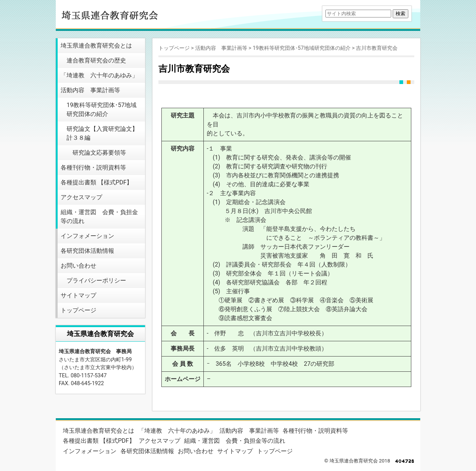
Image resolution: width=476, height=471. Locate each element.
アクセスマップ (81, 197)
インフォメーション (87, 236)
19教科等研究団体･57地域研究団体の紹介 (102, 109)
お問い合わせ (78, 266)
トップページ (78, 310)
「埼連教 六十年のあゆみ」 (99, 75)
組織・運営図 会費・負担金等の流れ (99, 217)
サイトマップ (78, 295)
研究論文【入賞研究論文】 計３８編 (102, 133)
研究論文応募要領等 (99, 153)
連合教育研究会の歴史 (96, 60)
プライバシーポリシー (96, 280)
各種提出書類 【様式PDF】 (97, 182)
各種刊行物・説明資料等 (93, 167)
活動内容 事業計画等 (90, 90)
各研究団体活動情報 (87, 251)
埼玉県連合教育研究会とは (96, 46)
